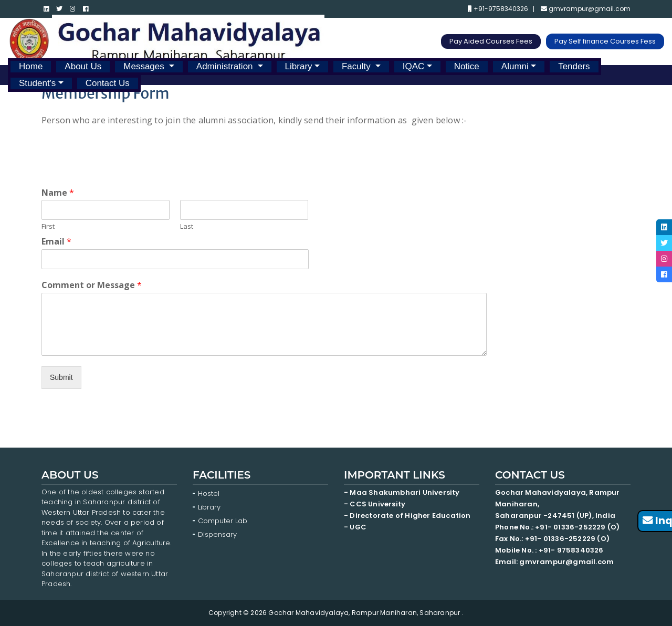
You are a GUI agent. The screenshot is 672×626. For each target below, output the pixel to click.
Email (56, 242)
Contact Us (108, 83)
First (48, 226)
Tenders (574, 66)
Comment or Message (92, 285)
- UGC (355, 527)
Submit (61, 377)
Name (58, 193)
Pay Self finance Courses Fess (605, 41)
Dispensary (217, 534)
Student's (37, 83)
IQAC (414, 66)
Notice (467, 66)
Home (31, 66)
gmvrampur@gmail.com (586, 9)
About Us (83, 66)
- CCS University (375, 504)
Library (299, 66)
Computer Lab (224, 521)
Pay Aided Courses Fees (491, 41)
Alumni (515, 66)
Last (187, 226)
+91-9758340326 (498, 9)
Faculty (358, 66)
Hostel (209, 494)
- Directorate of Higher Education (408, 516)
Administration (226, 66)
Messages (145, 66)
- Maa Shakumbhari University (403, 492)
